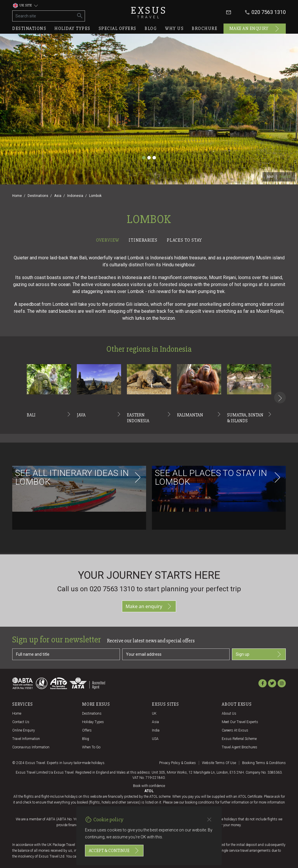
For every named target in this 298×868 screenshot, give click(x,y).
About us (229, 714)
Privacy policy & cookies (178, 763)
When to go (91, 747)
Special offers (118, 28)
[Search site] (44, 16)
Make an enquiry (255, 29)
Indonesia (75, 196)
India (156, 730)
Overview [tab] (108, 240)
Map (270, 177)
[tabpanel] (149, 399)
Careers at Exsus (235, 730)
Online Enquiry (24, 730)
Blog (151, 28)
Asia (58, 196)
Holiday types (72, 28)
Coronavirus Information (31, 747)
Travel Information (26, 739)
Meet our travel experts (240, 722)
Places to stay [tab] (184, 240)
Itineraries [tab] (143, 240)
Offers (87, 730)
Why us (174, 28)
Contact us (21, 722)
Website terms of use (219, 763)
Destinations (29, 28)
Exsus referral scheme (239, 739)
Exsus (149, 12)
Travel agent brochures (240, 747)
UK (154, 714)
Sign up (259, 654)
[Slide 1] (144, 158)
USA (155, 739)
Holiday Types (93, 722)
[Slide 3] (154, 158)
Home (17, 196)
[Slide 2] (149, 158)
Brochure (205, 28)
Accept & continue (114, 851)
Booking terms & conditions (264, 763)
